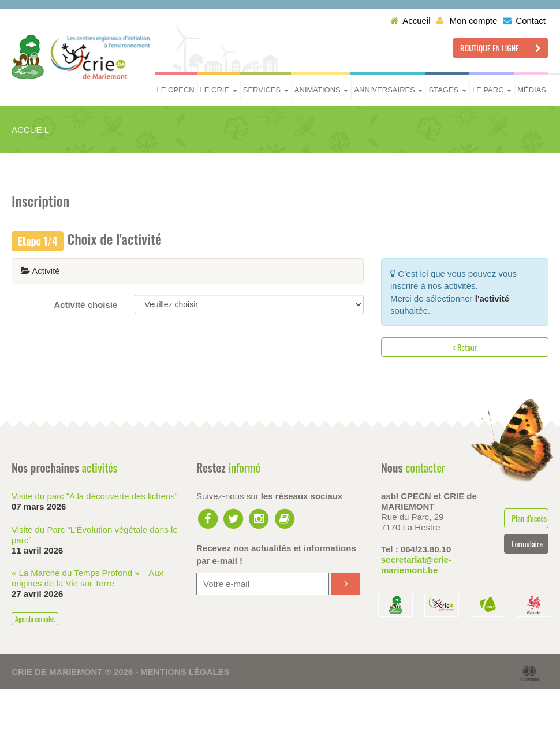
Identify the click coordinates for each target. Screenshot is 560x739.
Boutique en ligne (501, 48)
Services (266, 90)
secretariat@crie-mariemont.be (416, 565)
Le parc (492, 90)
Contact (524, 21)
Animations (322, 90)
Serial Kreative (530, 674)
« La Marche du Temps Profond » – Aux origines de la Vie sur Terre (87, 578)
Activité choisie (85, 305)
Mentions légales (185, 672)
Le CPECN (176, 90)
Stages (447, 90)
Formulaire (527, 543)
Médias (532, 90)
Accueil (410, 21)
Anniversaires (388, 90)
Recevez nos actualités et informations (276, 554)
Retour (465, 347)
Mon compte (467, 21)
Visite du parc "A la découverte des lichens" (95, 496)
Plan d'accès (529, 518)
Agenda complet (35, 619)
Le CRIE (219, 90)
